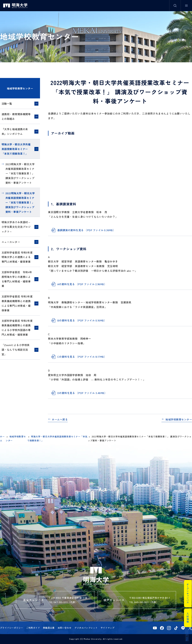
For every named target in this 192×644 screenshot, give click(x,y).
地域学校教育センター (20, 88)
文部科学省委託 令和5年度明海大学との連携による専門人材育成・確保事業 (17, 257)
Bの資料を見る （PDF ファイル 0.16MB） (82, 320)
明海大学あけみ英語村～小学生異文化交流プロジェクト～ (16, 227)
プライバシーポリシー (12, 628)
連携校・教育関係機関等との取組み (16, 116)
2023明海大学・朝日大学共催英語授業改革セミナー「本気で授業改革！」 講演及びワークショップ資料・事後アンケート (20, 173)
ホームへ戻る (60, 419)
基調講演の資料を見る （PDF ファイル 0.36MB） (86, 230)
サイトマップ (108, 628)
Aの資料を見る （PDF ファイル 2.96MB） (82, 284)
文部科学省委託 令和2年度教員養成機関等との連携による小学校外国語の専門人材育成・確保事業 (17, 328)
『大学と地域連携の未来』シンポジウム (15, 131)
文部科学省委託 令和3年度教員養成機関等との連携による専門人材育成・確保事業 (17, 303)
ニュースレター (11, 242)
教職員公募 (49, 628)
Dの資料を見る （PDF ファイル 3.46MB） (82, 393)
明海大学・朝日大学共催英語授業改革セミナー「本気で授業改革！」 (16, 149)
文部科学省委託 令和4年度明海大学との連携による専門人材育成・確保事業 (17, 279)
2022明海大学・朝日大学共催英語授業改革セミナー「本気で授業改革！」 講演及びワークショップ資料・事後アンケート (20, 202)
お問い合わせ (65, 628)
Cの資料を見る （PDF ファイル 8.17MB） (82, 357)
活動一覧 (7, 104)
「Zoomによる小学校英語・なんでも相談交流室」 (16, 350)
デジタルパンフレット (86, 628)
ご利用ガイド (33, 628)
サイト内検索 (175, 6)
